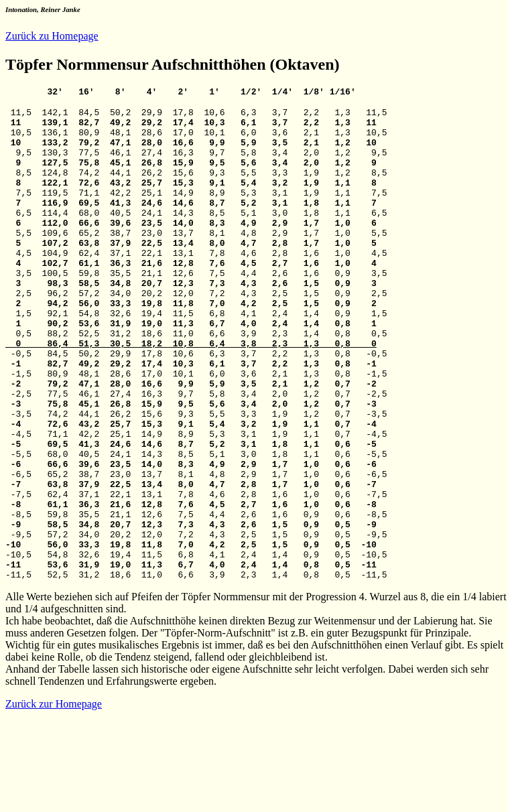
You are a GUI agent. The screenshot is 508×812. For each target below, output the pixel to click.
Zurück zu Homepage (52, 36)
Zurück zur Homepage (54, 800)
